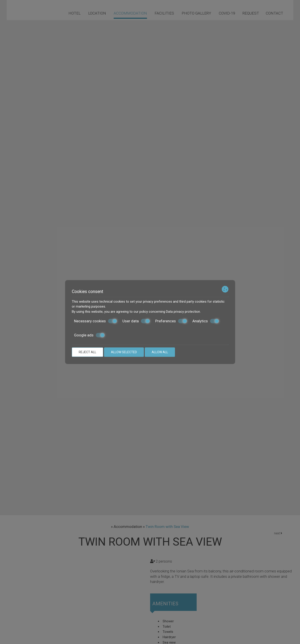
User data (136, 321)
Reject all (87, 352)
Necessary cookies (96, 321)
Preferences (171, 321)
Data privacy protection (183, 312)
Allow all (160, 352)
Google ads (89, 335)
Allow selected (124, 352)
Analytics (206, 321)
